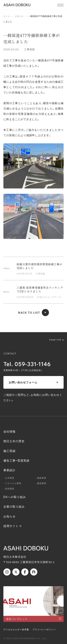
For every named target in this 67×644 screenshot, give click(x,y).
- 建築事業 (41, 483)
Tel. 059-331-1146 (27, 364)
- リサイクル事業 (12, 483)
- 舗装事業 (41, 478)
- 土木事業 (9, 478)
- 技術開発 (9, 489)
